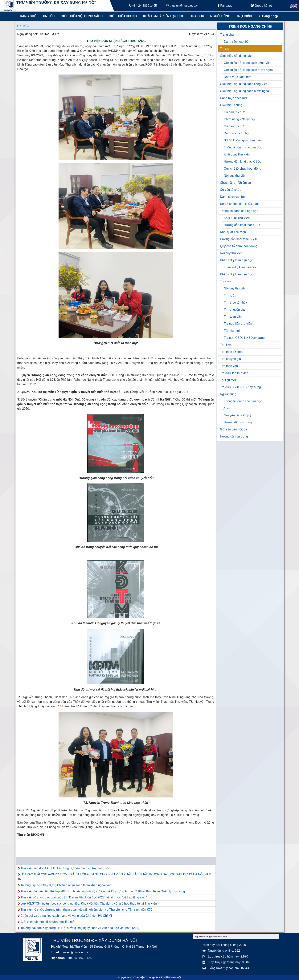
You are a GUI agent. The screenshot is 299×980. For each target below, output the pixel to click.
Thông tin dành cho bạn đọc (243, 147)
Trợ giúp (244, 16)
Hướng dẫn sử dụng (238, 422)
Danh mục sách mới (238, 77)
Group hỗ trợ (261, 6)
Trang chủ (27, 16)
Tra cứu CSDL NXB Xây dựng (244, 338)
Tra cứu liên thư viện (238, 324)
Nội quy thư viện (235, 176)
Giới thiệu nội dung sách (81, 16)
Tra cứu (197, 16)
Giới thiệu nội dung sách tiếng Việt (247, 63)
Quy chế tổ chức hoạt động (243, 169)
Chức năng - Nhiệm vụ (239, 119)
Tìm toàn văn (233, 317)
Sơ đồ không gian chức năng (244, 140)
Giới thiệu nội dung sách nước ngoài (249, 70)
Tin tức (49, 16)
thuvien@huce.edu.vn (183, 6)
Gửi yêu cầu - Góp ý (238, 415)
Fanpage (225, 6)
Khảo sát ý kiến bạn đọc (163, 16)
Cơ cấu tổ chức (234, 112)
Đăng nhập (268, 16)
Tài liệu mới (232, 331)
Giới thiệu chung (123, 16)
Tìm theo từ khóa (236, 302)
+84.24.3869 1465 (143, 6)
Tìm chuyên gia (234, 310)
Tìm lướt (230, 295)
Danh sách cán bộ (236, 42)
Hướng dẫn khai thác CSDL (243, 161)
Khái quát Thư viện (237, 154)
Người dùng (220, 16)
